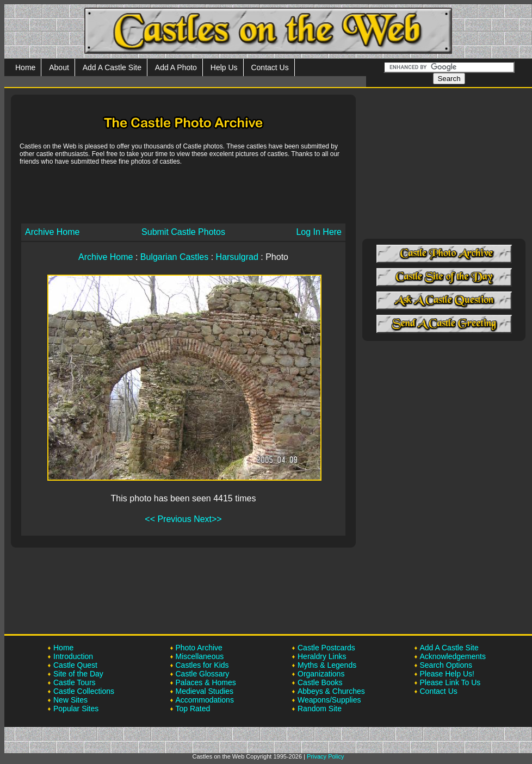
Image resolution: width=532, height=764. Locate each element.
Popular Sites (76, 709)
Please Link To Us (450, 682)
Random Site (320, 709)
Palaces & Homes (206, 682)
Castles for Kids (202, 665)
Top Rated (193, 709)
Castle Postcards (326, 648)
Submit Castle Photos (183, 232)
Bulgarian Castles (174, 257)
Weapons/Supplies (329, 700)
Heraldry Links (322, 656)
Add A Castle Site (112, 67)
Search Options (446, 665)
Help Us (224, 67)
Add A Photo (176, 67)
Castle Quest (75, 665)
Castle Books (320, 682)
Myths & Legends (327, 665)
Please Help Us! (447, 674)
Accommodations (205, 700)
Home (25, 67)
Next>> (208, 519)
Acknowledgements (453, 656)
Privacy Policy (325, 756)
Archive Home (52, 232)
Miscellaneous (200, 656)
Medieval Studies (205, 691)
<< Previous (168, 519)
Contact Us (270, 67)
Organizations (321, 674)
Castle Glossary (203, 674)
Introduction (73, 656)
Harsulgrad (237, 257)
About (59, 67)
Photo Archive (199, 648)
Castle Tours (75, 682)
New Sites (70, 700)
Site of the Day (78, 674)
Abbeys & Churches (331, 691)
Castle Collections (84, 691)
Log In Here (319, 232)
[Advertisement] (183, 194)
